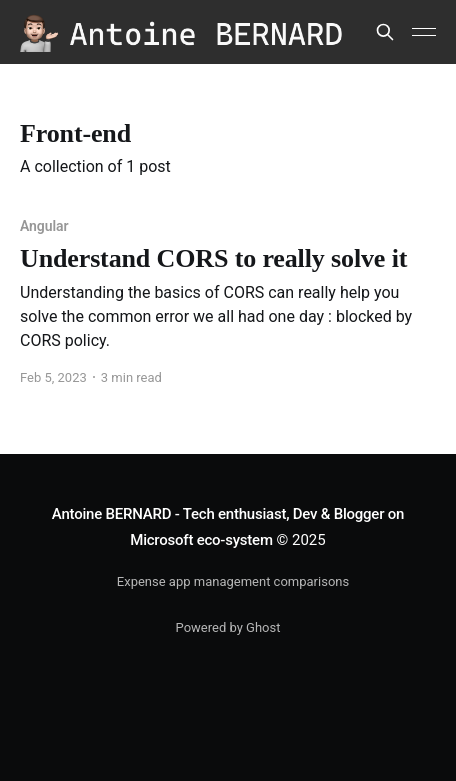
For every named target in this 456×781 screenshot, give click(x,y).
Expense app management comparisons (233, 581)
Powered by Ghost (228, 627)
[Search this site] (385, 32)
